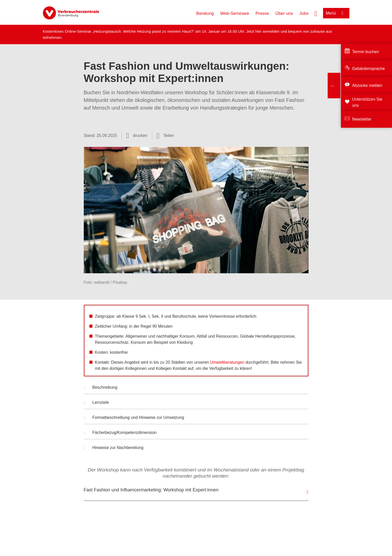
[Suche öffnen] (316, 13)
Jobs (304, 13)
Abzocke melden (367, 85)
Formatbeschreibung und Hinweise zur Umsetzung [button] (134, 418)
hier (259, 31)
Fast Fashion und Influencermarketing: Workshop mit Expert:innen (151, 490)
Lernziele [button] (97, 403)
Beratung (205, 13)
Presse (262, 13)
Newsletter (362, 119)
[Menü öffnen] (336, 13)
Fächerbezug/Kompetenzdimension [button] (120, 433)
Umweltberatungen (227, 362)
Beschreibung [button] (101, 388)
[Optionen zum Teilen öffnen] (165, 136)
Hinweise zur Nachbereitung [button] (114, 448)
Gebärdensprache (369, 69)
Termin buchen (366, 52)
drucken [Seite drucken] (140, 135)
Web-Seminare (235, 13)
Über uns (284, 13)
